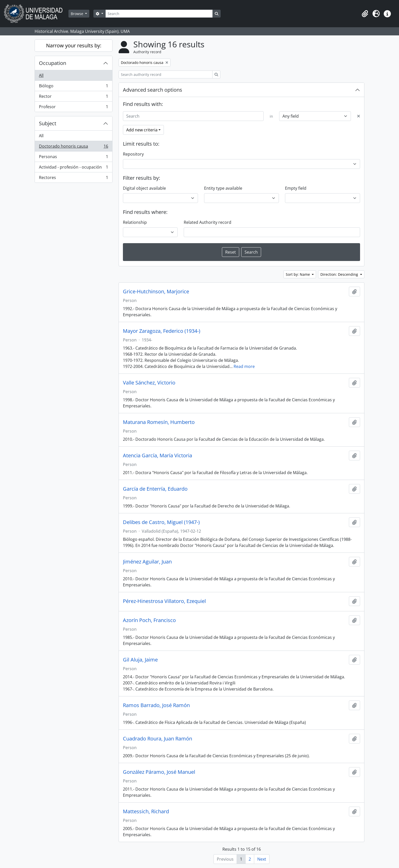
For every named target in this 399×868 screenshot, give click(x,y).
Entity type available (223, 188)
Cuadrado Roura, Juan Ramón (158, 739)
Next (262, 859)
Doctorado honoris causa (73, 147)
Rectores (73, 178)
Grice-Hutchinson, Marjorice (156, 292)
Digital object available (144, 188)
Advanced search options (153, 90)
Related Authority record (208, 222)
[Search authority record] (166, 74)
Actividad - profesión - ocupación (73, 168)
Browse (77, 14)
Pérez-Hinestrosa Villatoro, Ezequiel (164, 601)
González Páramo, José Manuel (159, 772)
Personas (73, 158)
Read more (244, 366)
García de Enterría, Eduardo (155, 489)
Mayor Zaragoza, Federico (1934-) (162, 331)
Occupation (53, 63)
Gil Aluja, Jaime (140, 660)
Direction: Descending (340, 274)
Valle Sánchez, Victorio (149, 383)
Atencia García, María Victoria (158, 456)
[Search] (159, 14)
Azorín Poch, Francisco (149, 620)
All (41, 75)
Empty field (296, 188)
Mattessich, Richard (146, 811)
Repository (133, 154)
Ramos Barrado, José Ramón (156, 705)
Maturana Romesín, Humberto (159, 422)
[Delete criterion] (359, 116)
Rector (73, 97)
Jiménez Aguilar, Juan (147, 562)
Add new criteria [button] (142, 130)
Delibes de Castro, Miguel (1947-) (161, 522)
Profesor (73, 108)
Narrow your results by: (74, 45)
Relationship (135, 222)
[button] (365, 14)
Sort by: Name (298, 274)
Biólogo (73, 87)
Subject (48, 123)
